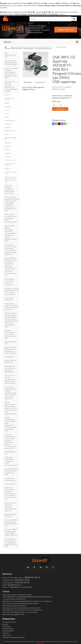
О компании (7, 626)
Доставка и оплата (9, 622)
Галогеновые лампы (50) (9, 299)
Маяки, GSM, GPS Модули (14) (10, 361)
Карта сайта (7, 635)
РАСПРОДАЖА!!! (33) (10, 453)
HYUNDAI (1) (8, 124)
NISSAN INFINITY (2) (10, 131)
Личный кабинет (8, 631)
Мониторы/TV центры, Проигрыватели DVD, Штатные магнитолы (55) (10, 379)
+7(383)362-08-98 (21, 582)
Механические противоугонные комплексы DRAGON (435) (11, 369)
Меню (7, 42)
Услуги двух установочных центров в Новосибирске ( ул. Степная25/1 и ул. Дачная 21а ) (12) (11, 493)
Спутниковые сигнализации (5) (11, 479)
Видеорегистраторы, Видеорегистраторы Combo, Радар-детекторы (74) (12, 291)
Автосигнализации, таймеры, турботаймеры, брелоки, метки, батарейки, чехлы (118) (11, 73)
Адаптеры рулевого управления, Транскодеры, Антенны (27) (10, 190)
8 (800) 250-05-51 (66, 30)
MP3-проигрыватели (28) (10, 55)
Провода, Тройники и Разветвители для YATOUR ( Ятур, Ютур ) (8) (11, 180)
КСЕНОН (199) (9, 357)
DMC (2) (7, 110)
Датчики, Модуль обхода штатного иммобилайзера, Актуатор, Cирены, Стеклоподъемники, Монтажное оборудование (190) (12, 320)
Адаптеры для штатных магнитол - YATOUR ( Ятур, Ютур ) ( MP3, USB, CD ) (31, 47)
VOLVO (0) (8, 169)
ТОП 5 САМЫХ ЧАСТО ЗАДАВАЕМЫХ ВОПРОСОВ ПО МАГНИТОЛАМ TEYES (27, 597)
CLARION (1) (8, 107)
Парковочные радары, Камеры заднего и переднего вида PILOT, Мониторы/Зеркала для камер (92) (11, 393)
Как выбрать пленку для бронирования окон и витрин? (21, 608)
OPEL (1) (7, 134)
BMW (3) (7, 103)
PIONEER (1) (8, 143)
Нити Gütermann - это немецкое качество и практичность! (23, 610)
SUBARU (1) (8, 153)
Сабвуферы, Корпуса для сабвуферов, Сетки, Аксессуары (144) (11, 461)
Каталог (5, 624)
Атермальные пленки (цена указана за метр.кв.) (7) (10, 282)
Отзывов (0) (40, 82)
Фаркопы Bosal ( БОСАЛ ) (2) (10, 515)
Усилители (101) (10, 484)
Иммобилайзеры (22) (11, 343)
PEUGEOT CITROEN (61, 47)
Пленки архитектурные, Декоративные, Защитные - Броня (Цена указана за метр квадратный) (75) (11, 408)
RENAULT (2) (8, 146)
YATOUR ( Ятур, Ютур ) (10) (11, 173)
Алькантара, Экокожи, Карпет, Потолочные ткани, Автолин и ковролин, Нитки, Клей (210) (11, 250)
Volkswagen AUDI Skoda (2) (10, 164)
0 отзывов (67, 87)
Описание (28, 82)
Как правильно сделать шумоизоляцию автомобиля (21, 603)
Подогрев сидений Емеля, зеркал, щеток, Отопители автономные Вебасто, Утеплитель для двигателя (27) (10, 441)
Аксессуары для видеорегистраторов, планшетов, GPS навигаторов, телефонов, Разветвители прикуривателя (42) (12, 204)
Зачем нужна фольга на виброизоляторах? (17, 595)
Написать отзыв (58, 89)
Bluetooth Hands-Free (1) (10, 99)
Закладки (6, 633)
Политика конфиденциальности (14, 637)
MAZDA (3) (8, 127)
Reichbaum (41, 643)
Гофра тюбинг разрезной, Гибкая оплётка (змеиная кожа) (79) (11, 307)
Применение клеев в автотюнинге (14, 606)
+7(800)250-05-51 (32, 577)
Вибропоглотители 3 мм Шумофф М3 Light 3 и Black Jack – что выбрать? (27, 601)
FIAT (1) (7, 114)
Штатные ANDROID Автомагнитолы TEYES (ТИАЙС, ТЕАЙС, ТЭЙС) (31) (11, 532)
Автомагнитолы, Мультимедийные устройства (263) (11, 63)
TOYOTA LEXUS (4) (10, 160)
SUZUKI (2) (8, 157)
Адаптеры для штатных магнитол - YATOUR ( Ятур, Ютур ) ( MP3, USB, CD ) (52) (11, 86)
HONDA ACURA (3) (10, 120)
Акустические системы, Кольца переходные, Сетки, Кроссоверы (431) (11, 218)
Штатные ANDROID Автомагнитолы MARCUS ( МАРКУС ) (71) (11, 523)
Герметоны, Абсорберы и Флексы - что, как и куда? (20, 612)
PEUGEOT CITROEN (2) (10, 139)
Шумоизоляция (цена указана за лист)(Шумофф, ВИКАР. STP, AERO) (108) (11, 543)
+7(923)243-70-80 (22, 580)
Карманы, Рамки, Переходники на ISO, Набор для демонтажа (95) (11, 350)
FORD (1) (7, 117)
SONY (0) (7, 150)
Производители (8, 629)
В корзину (60, 109)
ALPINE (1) (8, 95)
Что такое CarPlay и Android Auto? (14, 599)
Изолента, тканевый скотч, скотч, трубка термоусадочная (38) (11, 334)
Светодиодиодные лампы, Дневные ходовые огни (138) (11, 472)
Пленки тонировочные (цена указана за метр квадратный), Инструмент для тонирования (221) (11, 424)
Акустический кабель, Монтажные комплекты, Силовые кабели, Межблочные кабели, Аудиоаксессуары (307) (11, 233)
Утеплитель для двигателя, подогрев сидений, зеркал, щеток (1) (11, 507)
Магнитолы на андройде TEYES (13, 614)
